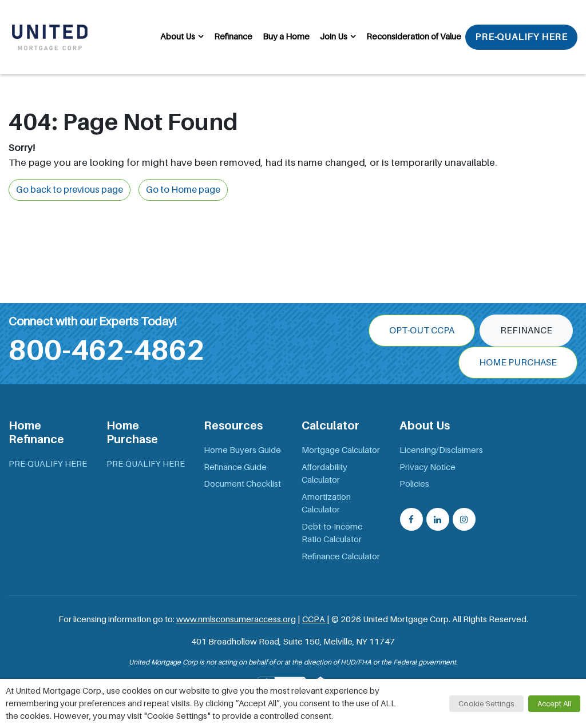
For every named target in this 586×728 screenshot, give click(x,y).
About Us (178, 37)
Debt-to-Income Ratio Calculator (332, 533)
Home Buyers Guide (242, 450)
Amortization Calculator (326, 504)
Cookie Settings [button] (486, 704)
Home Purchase (518, 363)
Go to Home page (183, 190)
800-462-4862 (106, 350)
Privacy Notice (427, 467)
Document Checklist (242, 484)
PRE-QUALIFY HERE (521, 37)
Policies (414, 484)
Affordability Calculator (324, 474)
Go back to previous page (70, 190)
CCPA (314, 619)
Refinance (233, 37)
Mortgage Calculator (341, 450)
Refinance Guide (235, 467)
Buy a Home (286, 37)
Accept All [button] (554, 704)
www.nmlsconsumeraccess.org (236, 619)
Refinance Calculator (341, 556)
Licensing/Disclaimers (441, 450)
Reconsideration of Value (414, 37)
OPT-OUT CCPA (422, 331)
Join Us (334, 37)
